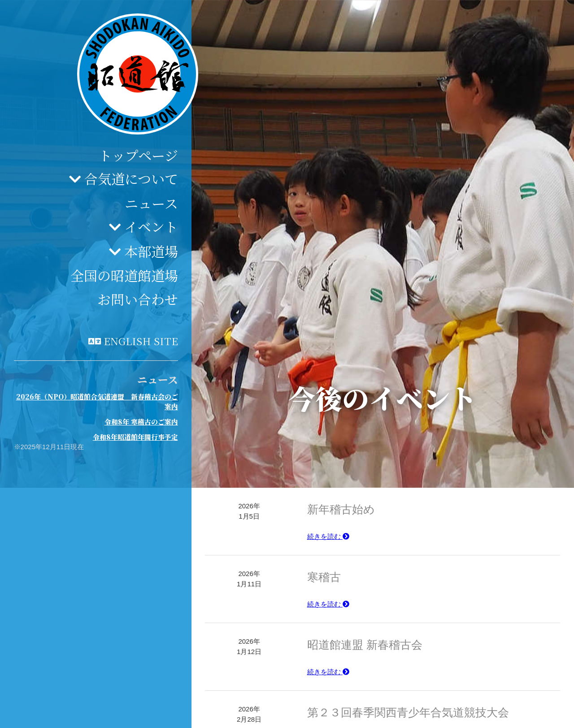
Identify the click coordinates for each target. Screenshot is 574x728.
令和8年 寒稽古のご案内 (141, 422)
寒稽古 (324, 577)
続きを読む (328, 536)
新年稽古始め (341, 509)
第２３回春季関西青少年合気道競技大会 (408, 712)
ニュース (151, 203)
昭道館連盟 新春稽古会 (365, 645)
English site (141, 341)
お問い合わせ (138, 299)
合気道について (131, 178)
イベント (151, 226)
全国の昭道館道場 (124, 275)
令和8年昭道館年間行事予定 (135, 437)
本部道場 (151, 251)
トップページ (138, 155)
